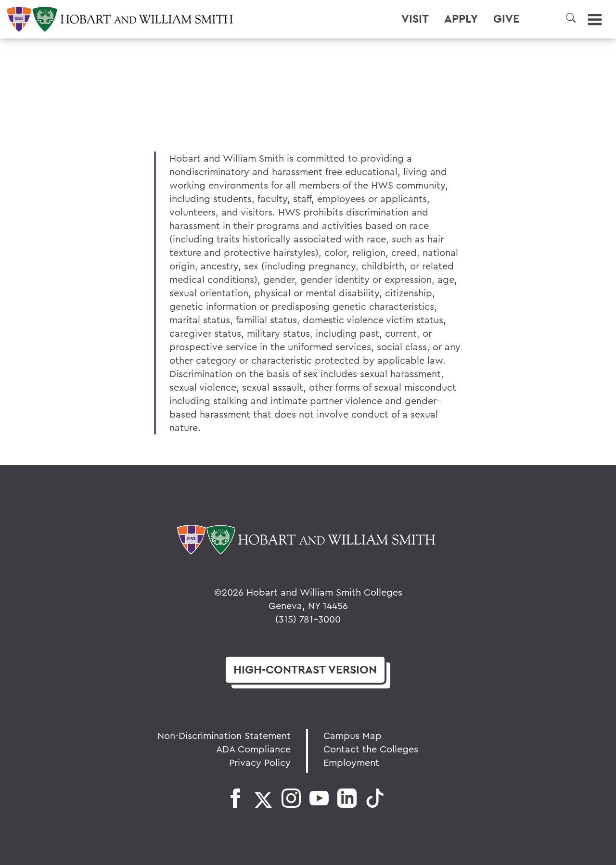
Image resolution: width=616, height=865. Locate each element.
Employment (351, 762)
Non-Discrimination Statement (224, 735)
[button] (571, 18)
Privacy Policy (260, 762)
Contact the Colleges (371, 749)
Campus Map (353, 735)
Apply (461, 19)
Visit (415, 19)
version (305, 669)
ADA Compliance (253, 749)
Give (507, 19)
